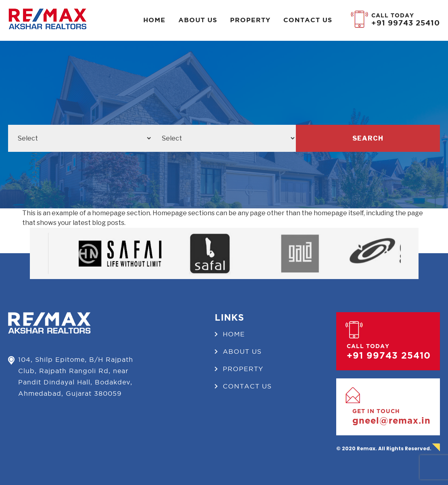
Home (154, 20)
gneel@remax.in (391, 420)
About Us (198, 20)
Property (250, 20)
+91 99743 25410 (406, 23)
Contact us (308, 20)
